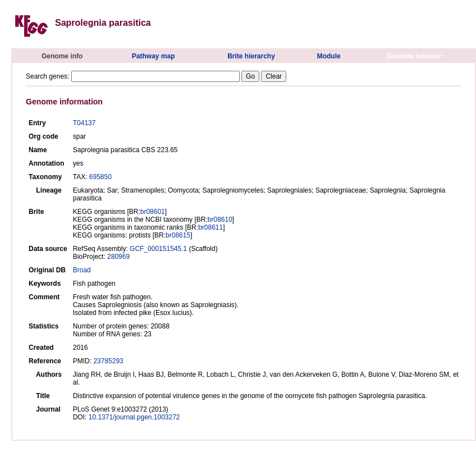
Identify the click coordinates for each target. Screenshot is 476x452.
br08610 (220, 220)
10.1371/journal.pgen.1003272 (134, 417)
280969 (118, 257)
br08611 (210, 227)
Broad (82, 270)
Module (329, 56)
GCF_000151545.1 (158, 249)
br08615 (178, 235)
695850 (100, 177)
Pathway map (154, 56)
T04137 (84, 123)
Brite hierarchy (251, 56)
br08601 (153, 212)
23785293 (108, 361)
